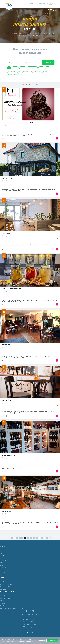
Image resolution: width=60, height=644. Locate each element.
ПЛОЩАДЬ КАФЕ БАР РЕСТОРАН (12, 289)
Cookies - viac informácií (30, 622)
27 (42, 538)
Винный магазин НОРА (9, 456)
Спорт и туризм (4, 570)
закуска (41, 68)
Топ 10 (2, 551)
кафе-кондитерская (28, 71)
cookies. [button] (34, 642)
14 (31, 538)
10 (20, 538)
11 (22, 538)
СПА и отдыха (4, 573)
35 (47, 538)
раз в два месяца (5, 598)
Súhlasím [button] (52, 641)
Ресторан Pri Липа (7, 178)
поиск (48, 63)
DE (32, 630)
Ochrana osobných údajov (30, 627)
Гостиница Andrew (8, 511)
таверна (45, 71)
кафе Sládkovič (6, 400)
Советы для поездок (6, 584)
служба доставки (32, 68)
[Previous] (9, 538)
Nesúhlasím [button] (42, 641)
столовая (23, 68)
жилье (2, 565)
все (9, 68)
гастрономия (4, 568)
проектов (3, 603)
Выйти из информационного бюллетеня (11, 608)
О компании (3, 596)
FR (25, 633)
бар (19, 71)
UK (35, 633)
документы (3, 606)
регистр (30, 4)
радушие (38, 71)
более (3, 138)
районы (2, 554)
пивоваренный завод (13, 75)
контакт (2, 601)
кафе (48, 68)
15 (34, 538)
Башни (2, 575)
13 (28, 538)
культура (3, 563)
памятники (3, 560)
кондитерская (11, 71)
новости (2, 582)
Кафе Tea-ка (6, 234)
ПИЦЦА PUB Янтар (7, 345)
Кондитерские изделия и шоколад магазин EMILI (17, 123)
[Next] (51, 538)
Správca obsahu (30, 617)
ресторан (15, 68)
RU (28, 633)
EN (28, 630)
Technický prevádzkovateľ (30, 619)
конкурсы (3, 589)
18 (37, 538)
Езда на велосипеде (6, 587)
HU (32, 633)
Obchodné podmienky (30, 624)
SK (25, 630)
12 (25, 538)
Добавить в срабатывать (57, 138)
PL (35, 630)
